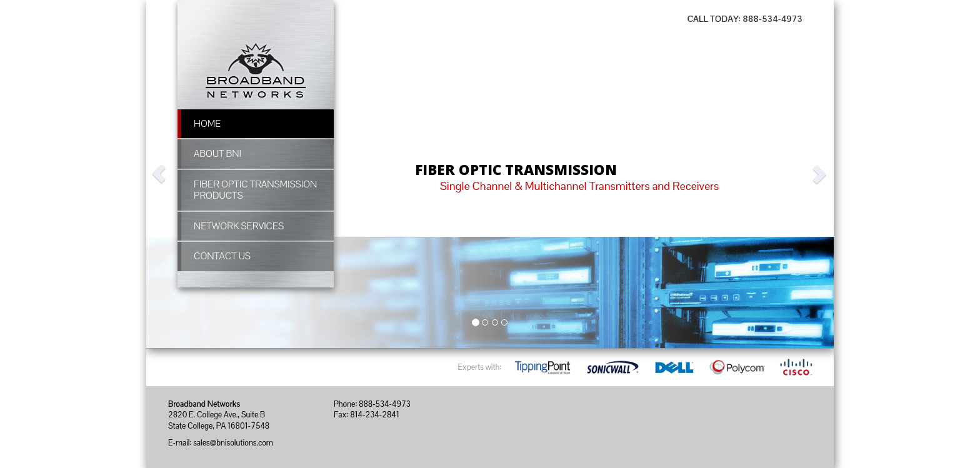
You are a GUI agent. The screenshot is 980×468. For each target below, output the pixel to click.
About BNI (217, 154)
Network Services (239, 226)
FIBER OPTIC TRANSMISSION (516, 170)
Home (207, 124)
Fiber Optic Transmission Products (255, 190)
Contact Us (222, 256)
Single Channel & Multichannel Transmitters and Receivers (579, 186)
